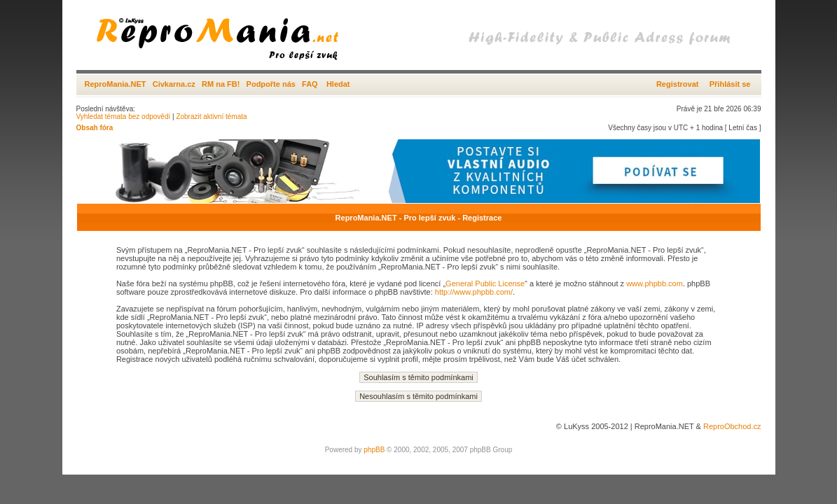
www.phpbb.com (655, 283)
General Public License (485, 283)
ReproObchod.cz (732, 426)
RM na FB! (221, 84)
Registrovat (678, 84)
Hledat (338, 84)
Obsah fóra (95, 128)
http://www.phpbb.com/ (474, 292)
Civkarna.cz (174, 84)
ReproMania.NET (116, 84)
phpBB (374, 450)
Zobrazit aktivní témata (211, 117)
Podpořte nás (271, 84)
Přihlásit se (730, 84)
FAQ (310, 84)
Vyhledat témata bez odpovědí (124, 117)
